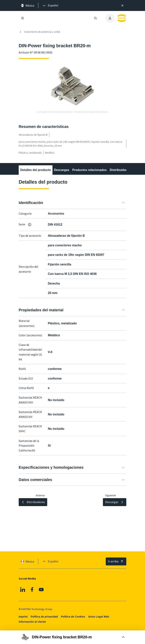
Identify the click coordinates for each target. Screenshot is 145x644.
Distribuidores (120, 170)
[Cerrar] (122, 5)
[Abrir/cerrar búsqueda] (96, 18)
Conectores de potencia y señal (39, 32)
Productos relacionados (89, 170)
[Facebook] (32, 590)
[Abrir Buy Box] (72, 637)
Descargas (62, 170)
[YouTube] (41, 590)
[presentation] (50, 5)
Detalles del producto (36, 170)
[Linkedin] (23, 590)
